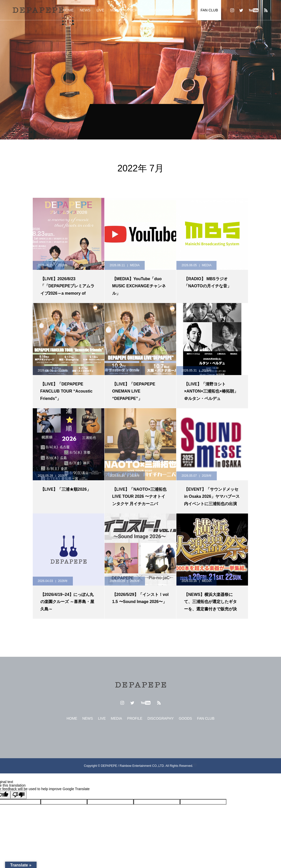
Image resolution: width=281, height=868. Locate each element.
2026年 (63, 265)
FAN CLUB (209, 10)
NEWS (85, 10)
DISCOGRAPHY (162, 10)
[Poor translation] (19, 795)
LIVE (100, 10)
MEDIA (116, 10)
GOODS (188, 10)
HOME (68, 10)
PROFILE (135, 10)
